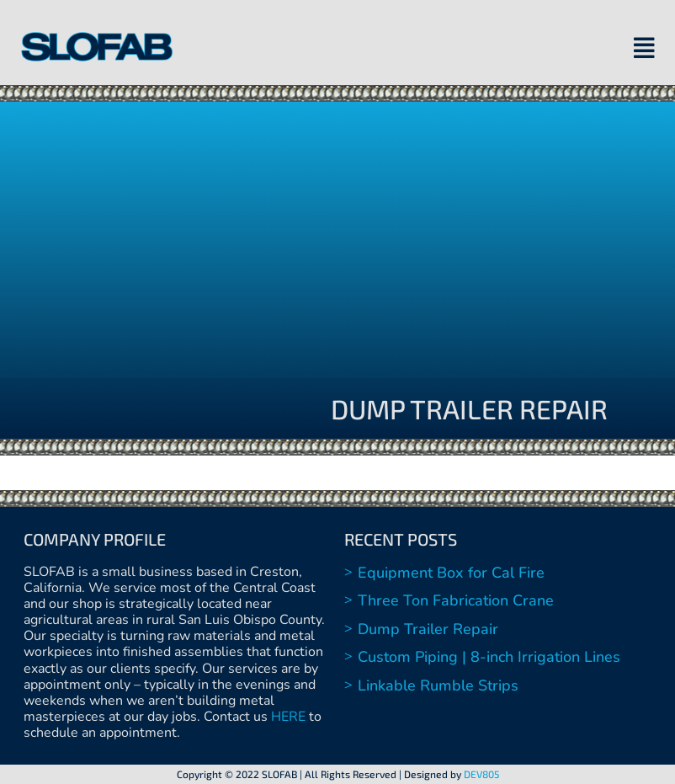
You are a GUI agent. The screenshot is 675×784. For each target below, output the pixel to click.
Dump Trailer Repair (428, 629)
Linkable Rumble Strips (438, 685)
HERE (288, 717)
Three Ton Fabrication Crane (456, 600)
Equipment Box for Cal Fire (451, 573)
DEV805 (481, 774)
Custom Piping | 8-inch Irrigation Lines (489, 657)
